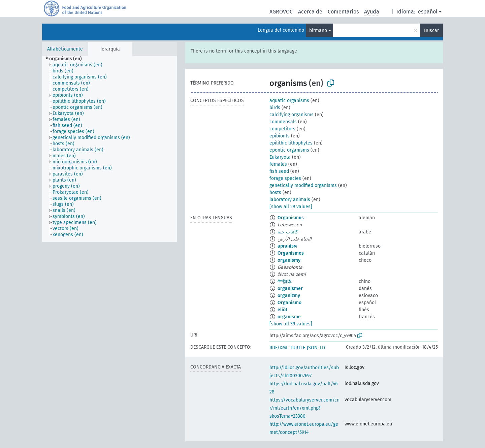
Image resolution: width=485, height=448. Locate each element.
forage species (285, 178)
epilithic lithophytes (291, 143)
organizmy (289, 296)
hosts (275, 193)
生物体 (285, 281)
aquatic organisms (289, 101)
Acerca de (310, 12)
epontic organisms (289, 150)
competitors (282, 129)
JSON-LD (316, 348)
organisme (289, 317)
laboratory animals (290, 200)
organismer (290, 289)
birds (275, 108)
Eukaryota (280, 157)
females (278, 164)
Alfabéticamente (65, 49)
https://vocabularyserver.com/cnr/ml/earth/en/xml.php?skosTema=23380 (304, 408)
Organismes (291, 253)
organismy (289, 260)
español (428, 12)
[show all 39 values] (291, 324)
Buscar (431, 30)
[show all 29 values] (291, 207)
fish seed (279, 171)
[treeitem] (68, 59)
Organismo (289, 303)
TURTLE (298, 348)
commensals (283, 122)
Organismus (291, 218)
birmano (318, 30)
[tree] (109, 149)
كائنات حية (288, 232)
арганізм (287, 246)
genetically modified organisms (303, 185)
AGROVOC (281, 12)
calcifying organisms (292, 115)
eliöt (282, 310)
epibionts (280, 136)
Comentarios (343, 12)
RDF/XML (279, 348)
